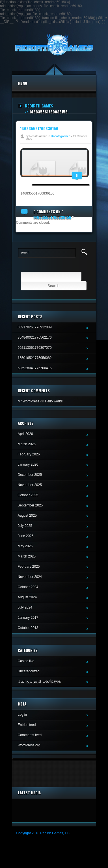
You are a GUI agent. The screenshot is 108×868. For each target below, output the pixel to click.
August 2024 (27, 597)
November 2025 (30, 485)
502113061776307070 (35, 348)
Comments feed (30, 735)
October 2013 (28, 628)
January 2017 (28, 618)
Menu (22, 83)
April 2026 (25, 434)
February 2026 (29, 454)
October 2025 (28, 495)
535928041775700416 (35, 368)
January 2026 (28, 464)
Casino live (26, 661)
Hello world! (54, 401)
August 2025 (27, 516)
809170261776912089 (35, 327)
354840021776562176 (35, 337)
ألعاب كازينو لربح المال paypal (40, 681)
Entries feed (27, 725)
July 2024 (25, 607)
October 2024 (28, 587)
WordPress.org (29, 745)
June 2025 (26, 536)
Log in (22, 715)
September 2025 (30, 505)
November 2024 (30, 577)
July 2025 (25, 526)
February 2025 (29, 567)
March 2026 (27, 444)
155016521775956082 (35, 358)
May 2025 (25, 546)
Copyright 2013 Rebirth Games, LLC (44, 833)
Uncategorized (61, 136)
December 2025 (30, 475)
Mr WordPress (29, 401)
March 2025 (27, 556)
